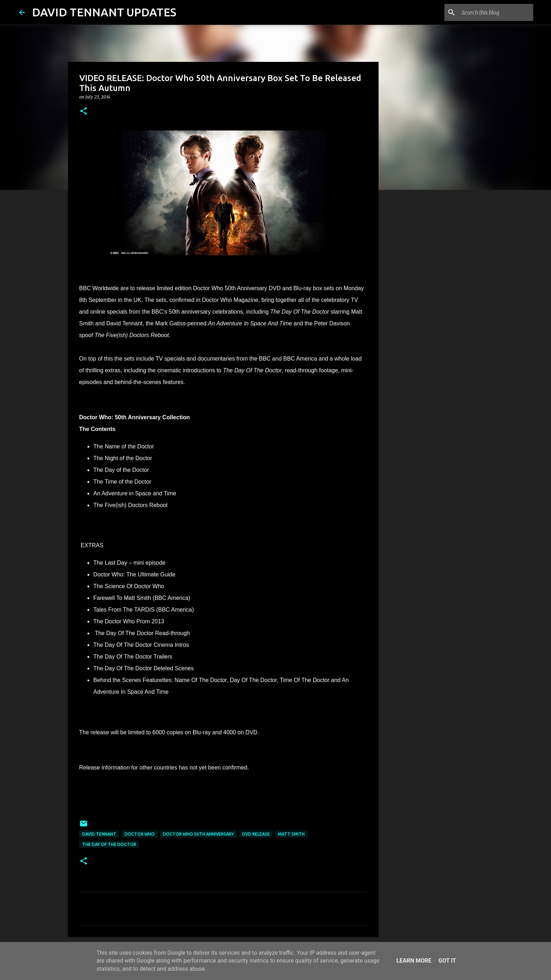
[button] (84, 111)
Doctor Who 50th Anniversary (198, 834)
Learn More (414, 961)
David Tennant (99, 834)
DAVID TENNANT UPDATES (104, 12)
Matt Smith (291, 834)
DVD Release (256, 834)
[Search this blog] (496, 12)
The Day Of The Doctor (109, 844)
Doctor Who (140, 834)
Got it (447, 961)
